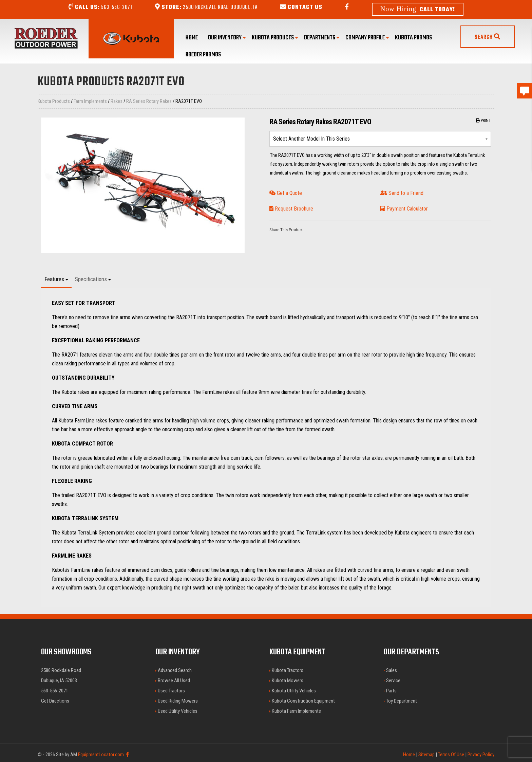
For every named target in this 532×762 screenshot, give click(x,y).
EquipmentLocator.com (101, 755)
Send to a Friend (402, 193)
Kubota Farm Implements (296, 711)
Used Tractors (171, 691)
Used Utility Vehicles (178, 711)
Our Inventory (227, 38)
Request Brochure (291, 209)
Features (56, 279)
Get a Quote (286, 193)
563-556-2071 (100, 7)
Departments (322, 38)
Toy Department (402, 701)
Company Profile (367, 38)
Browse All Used (174, 681)
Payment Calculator (404, 209)
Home (192, 38)
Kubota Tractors (288, 670)
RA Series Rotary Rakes (149, 101)
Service (393, 681)
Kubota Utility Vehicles (294, 691)
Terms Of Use (451, 755)
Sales (392, 670)
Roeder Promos (203, 55)
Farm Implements (90, 101)
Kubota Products (275, 38)
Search (488, 37)
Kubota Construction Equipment (303, 701)
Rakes (117, 101)
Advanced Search (175, 670)
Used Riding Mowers (178, 701)
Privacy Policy (481, 755)
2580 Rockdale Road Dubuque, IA (206, 7)
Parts (391, 691)
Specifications (93, 279)
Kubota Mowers (288, 681)
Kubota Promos (413, 38)
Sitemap (426, 755)
